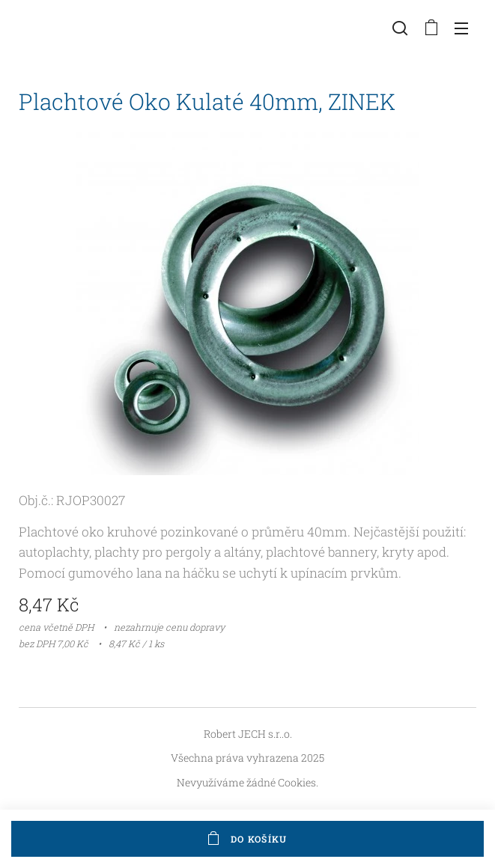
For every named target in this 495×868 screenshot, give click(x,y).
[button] (400, 28)
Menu (461, 28)
